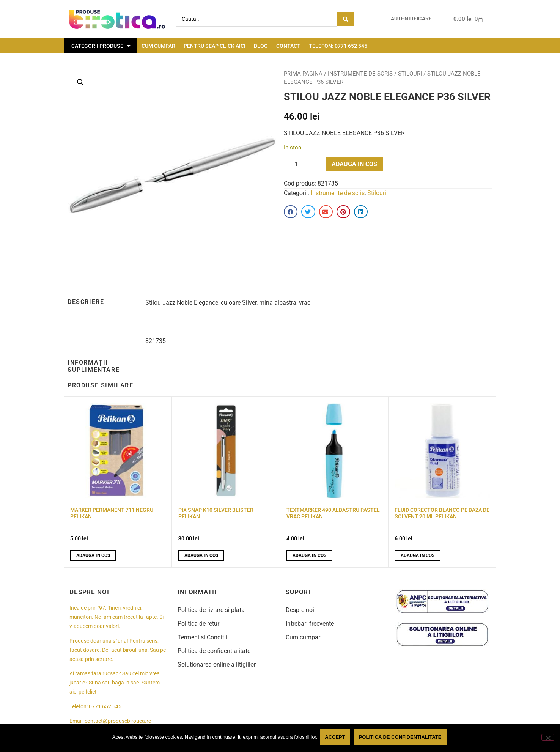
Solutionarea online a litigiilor (217, 665)
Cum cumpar (158, 46)
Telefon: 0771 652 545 (338, 46)
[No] (548, 738)
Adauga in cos (354, 164)
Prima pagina (303, 74)
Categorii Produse (101, 46)
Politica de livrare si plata (211, 610)
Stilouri (410, 74)
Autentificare (411, 19)
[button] (80, 82)
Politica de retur (198, 624)
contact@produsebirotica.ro (118, 721)
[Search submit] (346, 19)
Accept (336, 738)
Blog (261, 46)
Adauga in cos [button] (93, 555)
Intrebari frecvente (310, 624)
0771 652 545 (105, 707)
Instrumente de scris (360, 74)
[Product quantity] (299, 164)
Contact (288, 46)
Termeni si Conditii (202, 637)
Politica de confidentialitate (214, 651)
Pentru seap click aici (215, 46)
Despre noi (300, 610)
